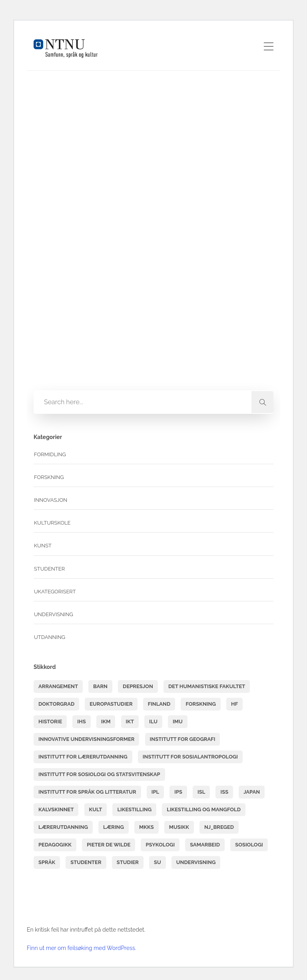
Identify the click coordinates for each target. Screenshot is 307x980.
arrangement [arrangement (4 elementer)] (58, 686)
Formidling (50, 454)
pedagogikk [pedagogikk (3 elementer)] (55, 845)
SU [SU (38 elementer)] (157, 862)
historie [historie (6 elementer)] (50, 722)
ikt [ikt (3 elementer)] (130, 722)
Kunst (43, 546)
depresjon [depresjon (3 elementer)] (138, 686)
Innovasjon (51, 500)
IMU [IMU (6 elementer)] (178, 722)
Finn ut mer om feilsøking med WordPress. (81, 948)
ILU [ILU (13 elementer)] (153, 722)
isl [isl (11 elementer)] (201, 792)
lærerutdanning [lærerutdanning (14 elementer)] (63, 827)
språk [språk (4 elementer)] (47, 862)
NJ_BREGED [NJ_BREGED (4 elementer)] (219, 827)
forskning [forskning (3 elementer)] (200, 704)
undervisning (54, 614)
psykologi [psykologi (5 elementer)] (160, 845)
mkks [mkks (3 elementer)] (147, 827)
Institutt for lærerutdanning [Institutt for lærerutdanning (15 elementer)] (83, 757)
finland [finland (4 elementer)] (159, 704)
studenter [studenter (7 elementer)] (86, 862)
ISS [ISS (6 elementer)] (224, 792)
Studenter (49, 569)
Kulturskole (52, 523)
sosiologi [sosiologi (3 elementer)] (249, 845)
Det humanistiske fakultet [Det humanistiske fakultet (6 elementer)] (207, 686)
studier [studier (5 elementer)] (128, 862)
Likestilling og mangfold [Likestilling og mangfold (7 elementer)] (204, 809)
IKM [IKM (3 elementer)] (106, 722)
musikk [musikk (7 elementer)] (179, 827)
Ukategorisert (55, 592)
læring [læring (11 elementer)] (114, 827)
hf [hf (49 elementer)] (234, 704)
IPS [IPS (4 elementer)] (178, 792)
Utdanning (50, 637)
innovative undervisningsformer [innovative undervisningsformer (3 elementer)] (86, 739)
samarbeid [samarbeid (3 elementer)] (205, 845)
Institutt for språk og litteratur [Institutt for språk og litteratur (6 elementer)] (87, 792)
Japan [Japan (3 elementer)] (252, 792)
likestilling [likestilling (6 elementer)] (134, 809)
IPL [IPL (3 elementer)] (155, 792)
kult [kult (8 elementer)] (96, 809)
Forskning (49, 477)
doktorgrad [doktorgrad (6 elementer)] (56, 704)
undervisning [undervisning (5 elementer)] (196, 862)
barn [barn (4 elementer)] (100, 686)
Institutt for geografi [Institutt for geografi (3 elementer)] (183, 739)
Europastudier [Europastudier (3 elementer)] (111, 704)
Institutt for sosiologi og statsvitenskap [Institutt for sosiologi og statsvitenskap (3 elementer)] (99, 774)
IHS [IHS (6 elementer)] (81, 722)
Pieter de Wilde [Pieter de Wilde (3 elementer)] (109, 845)
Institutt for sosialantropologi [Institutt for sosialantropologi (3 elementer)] (190, 757)
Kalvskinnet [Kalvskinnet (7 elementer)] (56, 809)
